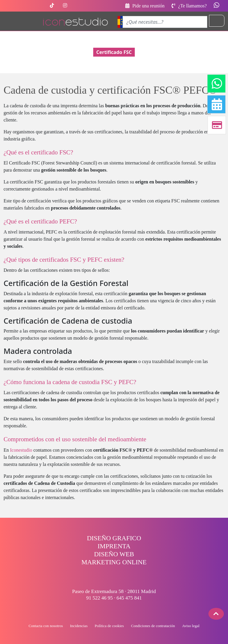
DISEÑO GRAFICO (114, 538)
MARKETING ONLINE (114, 562)
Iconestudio (21, 450)
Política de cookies (109, 626)
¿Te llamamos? (190, 6)
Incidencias (79, 626)
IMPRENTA (114, 546)
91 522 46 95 (100, 598)
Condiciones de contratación (153, 626)
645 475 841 (129, 598)
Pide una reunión (145, 6)
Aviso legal (191, 626)
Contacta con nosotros (46, 626)
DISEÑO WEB (114, 554)
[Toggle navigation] (217, 21)
